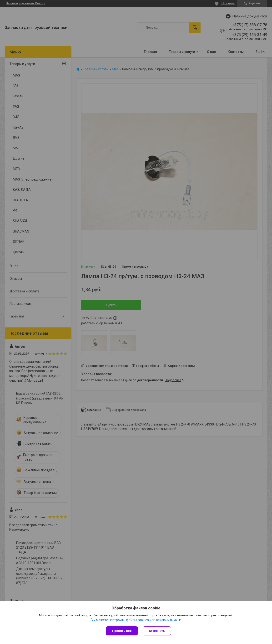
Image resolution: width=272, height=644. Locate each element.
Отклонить (157, 631)
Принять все (122, 631)
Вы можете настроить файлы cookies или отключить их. (134, 620)
